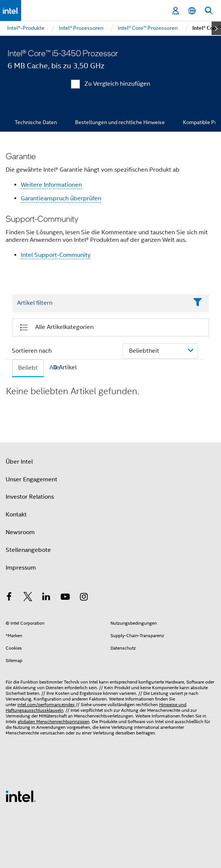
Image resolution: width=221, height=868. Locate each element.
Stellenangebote (28, 550)
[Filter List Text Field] (100, 303)
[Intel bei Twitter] (28, 598)
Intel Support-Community (56, 255)
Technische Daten (36, 122)
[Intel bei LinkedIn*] (46, 598)
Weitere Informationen (51, 185)
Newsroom (20, 532)
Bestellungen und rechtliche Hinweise (120, 122)
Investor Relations (30, 497)
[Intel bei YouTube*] (65, 598)
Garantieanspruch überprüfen (61, 198)
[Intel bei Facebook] (9, 598)
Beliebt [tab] (28, 368)
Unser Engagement (31, 479)
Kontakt (16, 515)
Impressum (21, 568)
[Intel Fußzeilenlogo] (21, 796)
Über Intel (19, 462)
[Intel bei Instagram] (84, 598)
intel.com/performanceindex (46, 704)
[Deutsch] (192, 11)
